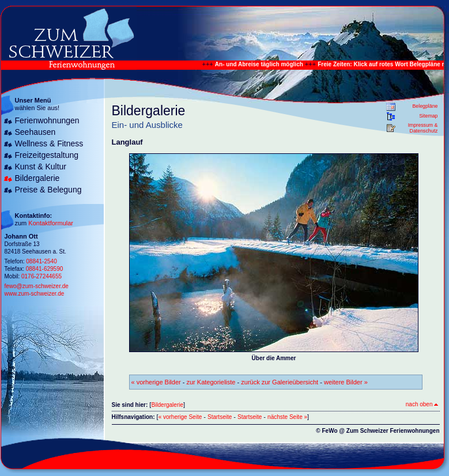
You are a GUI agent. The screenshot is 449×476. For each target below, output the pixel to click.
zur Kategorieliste (211, 382)
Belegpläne (425, 106)
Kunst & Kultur (41, 167)
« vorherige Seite (180, 417)
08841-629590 (45, 269)
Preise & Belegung (48, 190)
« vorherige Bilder (156, 382)
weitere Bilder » (346, 382)
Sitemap (428, 116)
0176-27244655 (41, 276)
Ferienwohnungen (47, 120)
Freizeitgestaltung (47, 155)
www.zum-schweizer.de (35, 294)
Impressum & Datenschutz (423, 128)
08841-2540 (41, 261)
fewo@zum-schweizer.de (37, 286)
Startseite (220, 417)
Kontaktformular (51, 223)
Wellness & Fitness (49, 143)
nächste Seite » (287, 417)
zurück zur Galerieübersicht (280, 382)
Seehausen (35, 132)
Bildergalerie (37, 178)
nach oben (422, 404)
